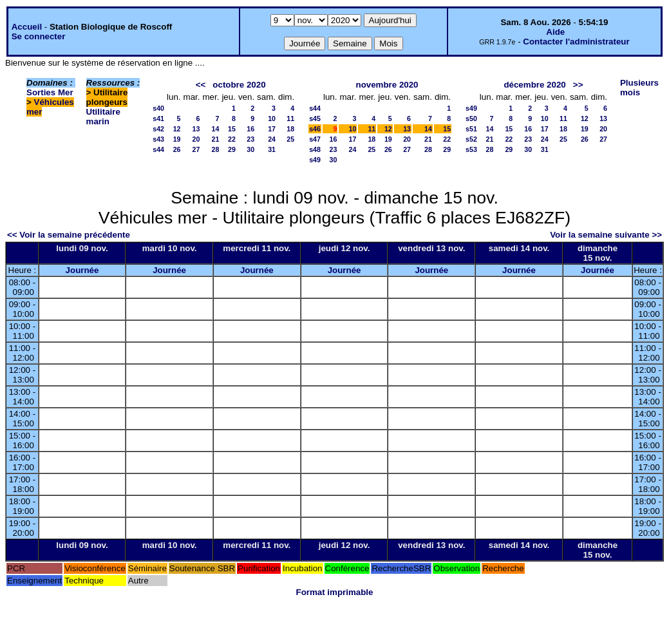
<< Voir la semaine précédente (69, 235)
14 (216, 129)
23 (250, 139)
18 (290, 129)
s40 (158, 108)
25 (290, 139)
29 (232, 149)
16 (250, 129)
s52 (471, 139)
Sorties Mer (50, 92)
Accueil (27, 27)
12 (177, 129)
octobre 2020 (239, 85)
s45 (315, 118)
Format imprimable (335, 592)
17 (272, 129)
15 (232, 129)
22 (232, 139)
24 (272, 139)
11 (290, 118)
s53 (471, 149)
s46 (315, 129)
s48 (315, 149)
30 (250, 149)
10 (272, 118)
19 (177, 139)
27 (196, 149)
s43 (158, 139)
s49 (315, 160)
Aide (555, 32)
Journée (82, 270)
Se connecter (39, 36)
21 (216, 139)
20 (196, 139)
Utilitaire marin (103, 117)
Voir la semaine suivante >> (606, 235)
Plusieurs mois (639, 88)
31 (272, 149)
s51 (471, 129)
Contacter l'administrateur (576, 42)
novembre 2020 (387, 85)
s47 (315, 139)
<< (201, 85)
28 (216, 149)
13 (196, 129)
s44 (158, 149)
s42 (158, 129)
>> (578, 85)
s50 (471, 118)
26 (177, 149)
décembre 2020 (534, 85)
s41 (158, 118)
